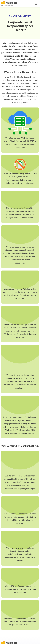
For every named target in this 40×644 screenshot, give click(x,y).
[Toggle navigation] (36, 4)
